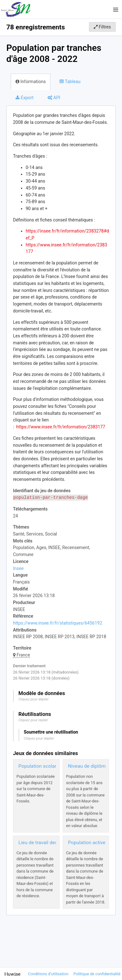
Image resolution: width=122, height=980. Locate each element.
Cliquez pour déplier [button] (34, 699)
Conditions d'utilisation (49, 974)
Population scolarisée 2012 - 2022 (55, 766)
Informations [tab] (31, 82)
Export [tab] (25, 98)
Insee (18, 568)
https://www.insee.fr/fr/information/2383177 (61, 427)
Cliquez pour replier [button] (33, 720)
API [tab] (54, 98)
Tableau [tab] (70, 82)
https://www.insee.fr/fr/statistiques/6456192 (58, 623)
